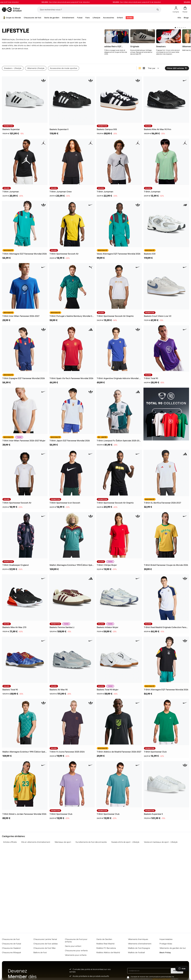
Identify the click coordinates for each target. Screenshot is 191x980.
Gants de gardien (52, 18)
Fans (88, 18)
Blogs (186, 18)
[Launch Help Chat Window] (182, 969)
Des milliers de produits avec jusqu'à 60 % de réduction (76, 2)
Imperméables (166, 939)
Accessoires (109, 18)
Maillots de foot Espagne (139, 948)
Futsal (80, 18)
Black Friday (165, 952)
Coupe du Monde (12, 18)
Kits (179, 18)
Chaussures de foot (32, 18)
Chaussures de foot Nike (44, 948)
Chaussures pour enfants (76, 950)
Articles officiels (10, 842)
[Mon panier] (185, 10)
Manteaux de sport (63, 842)
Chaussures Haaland (11, 948)
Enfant (120, 18)
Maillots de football (136, 952)
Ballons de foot (40, 952)
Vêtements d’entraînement (140, 944)
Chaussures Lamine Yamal (45, 939)
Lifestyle (96, 18)
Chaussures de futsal (12, 944)
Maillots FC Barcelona (106, 948)
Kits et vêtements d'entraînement (36, 842)
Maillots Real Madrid (105, 944)
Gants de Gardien (104, 939)
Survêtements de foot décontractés (91, 842)
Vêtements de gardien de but (173, 948)
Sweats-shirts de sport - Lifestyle (125, 842)
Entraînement (68, 18)
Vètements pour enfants (76, 955)
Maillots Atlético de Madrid (108, 952)
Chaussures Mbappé (11, 952)
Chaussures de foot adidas (46, 944)
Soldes (130, 18)
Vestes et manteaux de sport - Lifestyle (161, 842)
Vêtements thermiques (138, 939)
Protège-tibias (166, 944)
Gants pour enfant (73, 946)
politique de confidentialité (161, 979)
